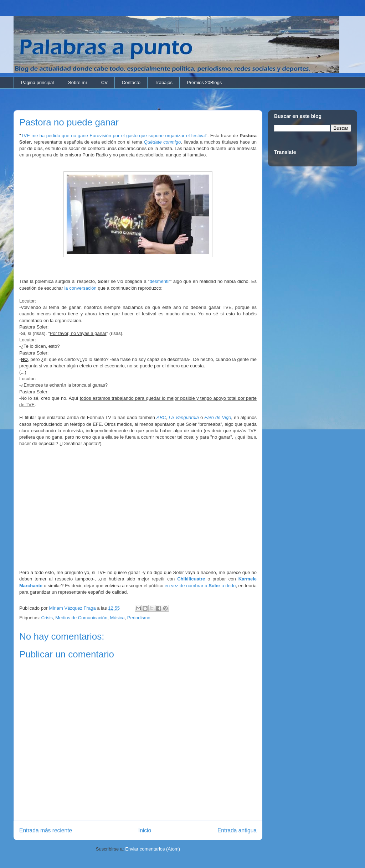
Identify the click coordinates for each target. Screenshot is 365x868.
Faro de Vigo (218, 417)
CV (104, 82)
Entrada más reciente (46, 830)
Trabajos (164, 82)
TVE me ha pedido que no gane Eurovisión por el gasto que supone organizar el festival (113, 136)
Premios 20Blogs (204, 82)
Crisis (47, 618)
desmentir (160, 281)
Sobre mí (78, 82)
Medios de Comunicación (81, 618)
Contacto (131, 82)
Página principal (38, 82)
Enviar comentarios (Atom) (153, 849)
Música (117, 618)
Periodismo (139, 618)
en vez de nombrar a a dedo (200, 586)
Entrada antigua (237, 830)
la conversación (80, 288)
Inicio (145, 830)
